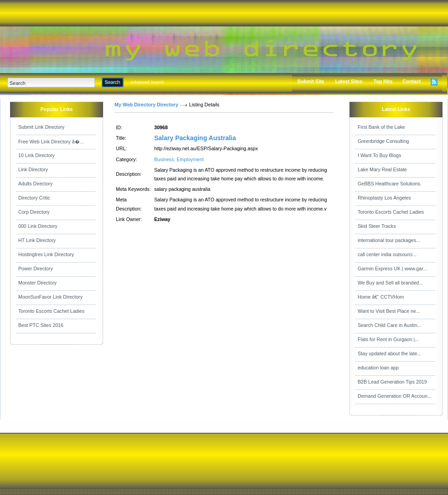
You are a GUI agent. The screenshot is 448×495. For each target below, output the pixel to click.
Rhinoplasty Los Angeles (384, 198)
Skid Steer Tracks (377, 226)
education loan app (378, 368)
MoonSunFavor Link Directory (50, 297)
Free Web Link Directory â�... (51, 142)
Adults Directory (35, 184)
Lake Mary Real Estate (382, 169)
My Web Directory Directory (146, 105)
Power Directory (36, 269)
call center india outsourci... (387, 254)
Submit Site (311, 81)
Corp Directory (34, 212)
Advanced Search (147, 82)
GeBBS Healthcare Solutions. (390, 184)
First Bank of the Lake (381, 127)
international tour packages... (389, 240)
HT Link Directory (37, 240)
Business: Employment (179, 159)
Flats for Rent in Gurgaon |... (388, 339)
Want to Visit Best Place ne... (389, 311)
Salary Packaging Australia (195, 138)
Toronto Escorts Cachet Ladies (51, 311)
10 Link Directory (36, 155)
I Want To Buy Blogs (379, 155)
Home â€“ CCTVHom (381, 297)
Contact (412, 81)
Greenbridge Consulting (383, 141)
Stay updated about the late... (389, 353)
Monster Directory (37, 283)
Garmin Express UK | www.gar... (392, 269)
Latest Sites (349, 81)
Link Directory (33, 169)
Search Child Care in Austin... (389, 325)
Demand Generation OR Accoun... (395, 396)
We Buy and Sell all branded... (390, 283)
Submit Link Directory (41, 127)
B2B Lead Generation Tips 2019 (392, 382)
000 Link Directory (38, 226)
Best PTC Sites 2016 (41, 325)
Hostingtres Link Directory (46, 254)
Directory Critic (34, 198)
